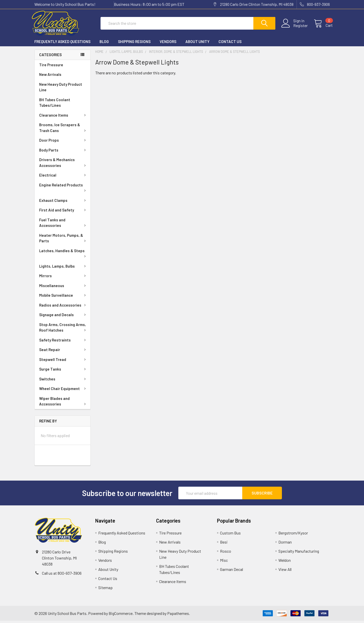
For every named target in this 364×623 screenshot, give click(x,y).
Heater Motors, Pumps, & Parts (63, 240)
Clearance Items (63, 117)
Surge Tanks (63, 371)
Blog (104, 44)
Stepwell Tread (63, 362)
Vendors (168, 44)
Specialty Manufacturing (299, 553)
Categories (50, 57)
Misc (224, 562)
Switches (63, 381)
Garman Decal (232, 572)
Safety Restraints (63, 342)
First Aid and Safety (63, 212)
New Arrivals (50, 77)
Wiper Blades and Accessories (63, 404)
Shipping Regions (134, 44)
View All (285, 572)
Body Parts (63, 152)
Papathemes (178, 616)
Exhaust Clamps (63, 203)
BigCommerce (121, 616)
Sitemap (105, 590)
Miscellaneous (63, 288)
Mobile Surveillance (63, 297)
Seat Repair (63, 352)
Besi (224, 544)
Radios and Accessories (63, 307)
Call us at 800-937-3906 (62, 575)
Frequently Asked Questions (62, 44)
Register (298, 27)
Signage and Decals (63, 317)
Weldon (285, 562)
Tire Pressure (51, 67)
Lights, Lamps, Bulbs (63, 268)
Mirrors (63, 278)
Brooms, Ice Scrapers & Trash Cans (63, 130)
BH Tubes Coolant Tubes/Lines (55, 105)
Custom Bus (230, 535)
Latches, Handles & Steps (63, 255)
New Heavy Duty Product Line (61, 89)
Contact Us (230, 44)
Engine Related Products (63, 189)
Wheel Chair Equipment (63, 391)
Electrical (63, 177)
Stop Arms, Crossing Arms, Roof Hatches (63, 330)
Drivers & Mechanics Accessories (63, 165)
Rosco (226, 553)
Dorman (285, 544)
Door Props (63, 142)
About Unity (197, 44)
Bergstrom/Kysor (293, 535)
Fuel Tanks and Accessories (63, 225)
